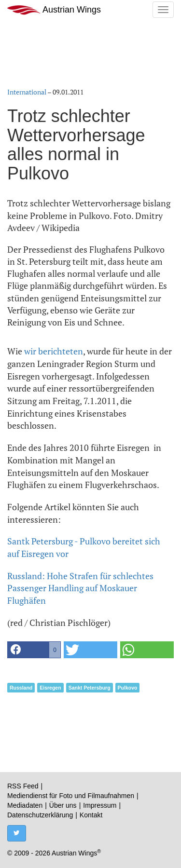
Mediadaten (25, 805)
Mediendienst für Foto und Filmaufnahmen (71, 796)
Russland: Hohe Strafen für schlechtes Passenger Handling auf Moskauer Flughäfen (80, 588)
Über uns (63, 805)
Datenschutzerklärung (40, 815)
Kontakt (91, 815)
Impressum (100, 805)
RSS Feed (23, 786)
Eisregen (50, 688)
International (27, 92)
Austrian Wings (54, 10)
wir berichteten (54, 351)
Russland (21, 688)
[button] (34, 650)
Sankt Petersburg (90, 688)
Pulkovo (128, 688)
